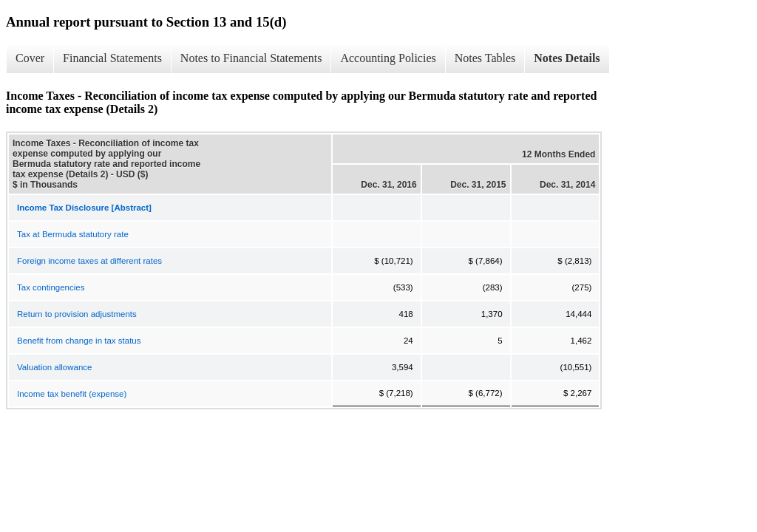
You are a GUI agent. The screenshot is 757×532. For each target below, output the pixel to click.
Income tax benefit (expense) (72, 394)
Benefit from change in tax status (79, 341)
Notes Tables (485, 58)
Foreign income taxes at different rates (89, 261)
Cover (30, 58)
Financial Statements (112, 58)
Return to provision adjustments (77, 314)
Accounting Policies (388, 58)
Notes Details (567, 58)
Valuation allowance (54, 367)
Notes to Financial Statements (251, 58)
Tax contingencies (51, 287)
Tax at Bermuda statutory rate (73, 234)
